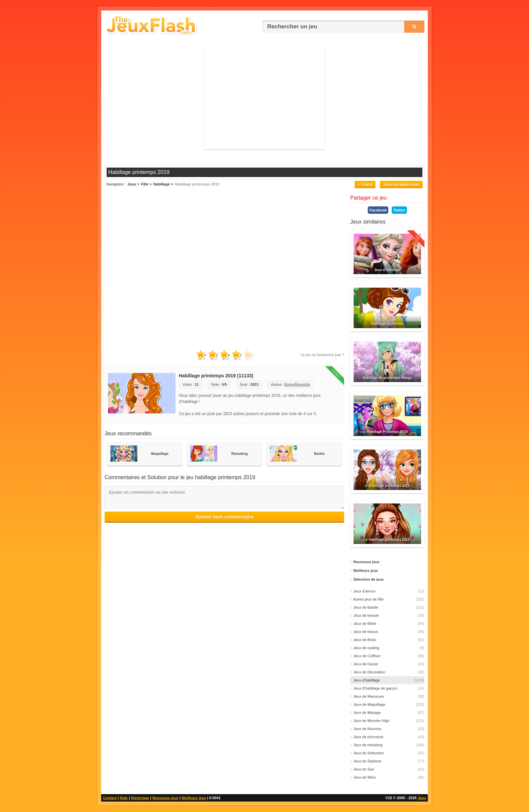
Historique (140, 798)
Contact (110, 798)
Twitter (399, 210)
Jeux (422, 798)
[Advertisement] (264, 99)
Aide (124, 798)
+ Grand (365, 184)
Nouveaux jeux (165, 798)
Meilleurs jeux (194, 798)
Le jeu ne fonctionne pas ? (322, 355)
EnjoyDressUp (297, 384)
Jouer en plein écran (401, 184)
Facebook (378, 210)
